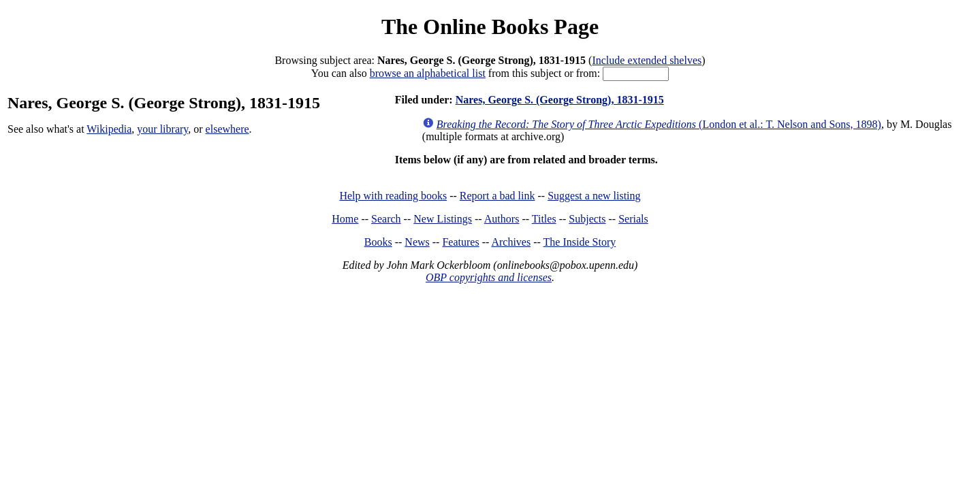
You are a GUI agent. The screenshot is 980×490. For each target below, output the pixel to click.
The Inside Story (580, 242)
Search (386, 219)
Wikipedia (109, 129)
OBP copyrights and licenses (489, 277)
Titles (544, 219)
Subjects (587, 219)
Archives (511, 242)
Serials (633, 219)
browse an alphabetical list (428, 73)
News (417, 242)
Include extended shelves (647, 60)
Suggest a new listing (594, 196)
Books (378, 242)
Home (345, 219)
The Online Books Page (490, 27)
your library (162, 129)
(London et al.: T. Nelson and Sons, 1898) (659, 124)
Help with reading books (393, 196)
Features (460, 242)
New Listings (443, 219)
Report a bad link (497, 196)
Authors (502, 219)
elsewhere (227, 129)
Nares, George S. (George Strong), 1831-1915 (560, 100)
